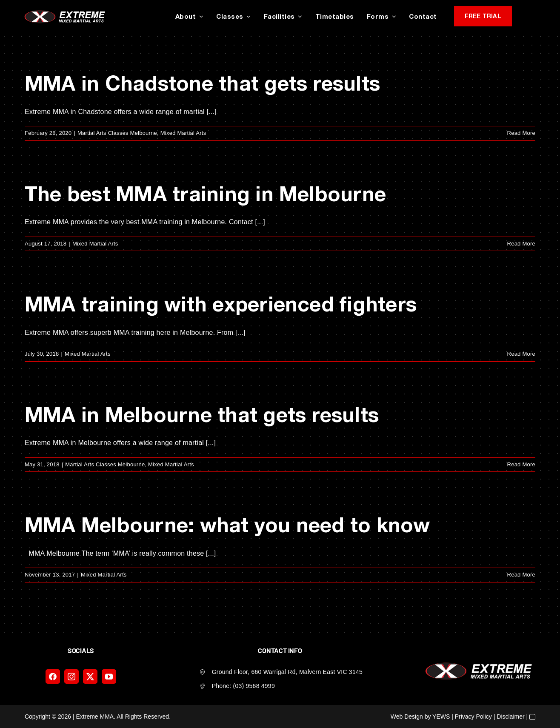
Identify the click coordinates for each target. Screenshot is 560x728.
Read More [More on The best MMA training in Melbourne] (521, 244)
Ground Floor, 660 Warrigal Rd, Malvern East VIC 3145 (287, 672)
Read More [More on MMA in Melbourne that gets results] (521, 464)
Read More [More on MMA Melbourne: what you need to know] (521, 575)
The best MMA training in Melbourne (205, 193)
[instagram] (71, 677)
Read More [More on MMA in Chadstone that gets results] (521, 133)
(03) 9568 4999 (254, 686)
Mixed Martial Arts (183, 133)
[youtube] (109, 677)
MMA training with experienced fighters (221, 304)
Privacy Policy (473, 717)
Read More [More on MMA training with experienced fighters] (521, 354)
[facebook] (53, 677)
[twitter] (90, 677)
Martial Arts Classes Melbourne (117, 133)
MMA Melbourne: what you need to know (227, 524)
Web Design (407, 717)
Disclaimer (510, 717)
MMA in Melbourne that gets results (202, 414)
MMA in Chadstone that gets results (202, 83)
